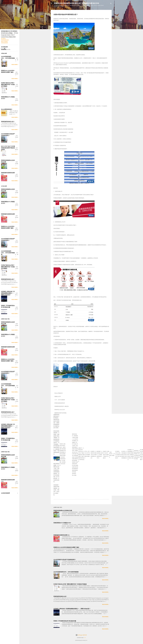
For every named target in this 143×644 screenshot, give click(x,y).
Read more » (106, 519)
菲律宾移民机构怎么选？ (60, 596)
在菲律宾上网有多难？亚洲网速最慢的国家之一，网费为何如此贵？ (72, 609)
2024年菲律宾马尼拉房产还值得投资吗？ (65, 560)
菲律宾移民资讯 (5, 40)
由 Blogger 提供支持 (81, 635)
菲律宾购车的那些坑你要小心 (62, 535)
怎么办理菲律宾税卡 (7, 109)
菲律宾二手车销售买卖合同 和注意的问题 (65, 621)
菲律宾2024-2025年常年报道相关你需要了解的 (66, 547)
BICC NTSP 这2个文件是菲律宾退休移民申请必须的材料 (8, 148)
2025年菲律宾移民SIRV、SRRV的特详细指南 (66, 572)
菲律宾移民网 (4, 43)
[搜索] (111, 4)
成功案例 (3, 39)
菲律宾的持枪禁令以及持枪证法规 (63, 511)
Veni (85, 638)
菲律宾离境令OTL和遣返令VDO (62, 523)
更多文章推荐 (4, 41)
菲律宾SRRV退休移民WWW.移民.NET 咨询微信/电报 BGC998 (76, 3)
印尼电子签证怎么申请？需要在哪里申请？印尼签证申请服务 (70, 584)
